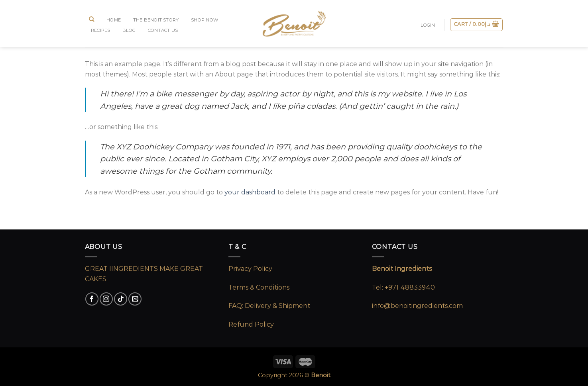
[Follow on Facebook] (92, 299)
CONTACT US (163, 30)
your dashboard (250, 192)
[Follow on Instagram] (106, 299)
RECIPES (101, 30)
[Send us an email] (135, 299)
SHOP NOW (205, 20)
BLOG (129, 30)
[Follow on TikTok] (121, 299)
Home (114, 20)
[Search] (92, 19)
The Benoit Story (156, 20)
